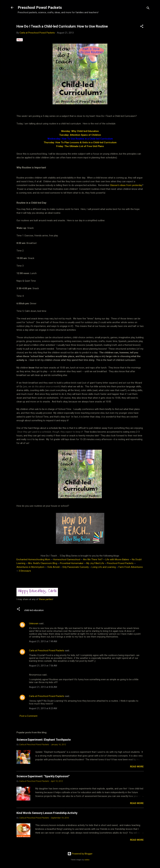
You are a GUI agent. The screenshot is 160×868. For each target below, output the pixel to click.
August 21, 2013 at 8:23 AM (43, 708)
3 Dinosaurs (25, 571)
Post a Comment (28, 716)
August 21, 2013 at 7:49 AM (43, 641)
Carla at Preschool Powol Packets (47, 651)
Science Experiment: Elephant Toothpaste (44, 740)
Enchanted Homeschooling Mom (33, 559)
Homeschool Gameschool (67, 559)
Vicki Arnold (53, 567)
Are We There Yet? (93, 559)
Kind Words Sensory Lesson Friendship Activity (47, 813)
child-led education (34, 610)
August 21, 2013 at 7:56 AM (43, 666)
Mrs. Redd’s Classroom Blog (43, 563)
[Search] (148, 9)
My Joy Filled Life (95, 563)
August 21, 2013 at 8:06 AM (43, 687)
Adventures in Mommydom (30, 567)
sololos (87, 860)
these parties (46, 599)
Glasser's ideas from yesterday (126, 185)
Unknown (34, 623)
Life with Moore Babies (117, 559)
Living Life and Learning (104, 567)
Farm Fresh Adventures (131, 567)
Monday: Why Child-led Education (80, 131)
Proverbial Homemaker (72, 563)
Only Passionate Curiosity (76, 567)
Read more (137, 767)
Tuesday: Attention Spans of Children (80, 135)
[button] (142, 27)
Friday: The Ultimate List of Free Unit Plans (80, 146)
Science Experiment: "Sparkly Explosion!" (43, 776)
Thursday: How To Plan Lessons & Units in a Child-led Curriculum (80, 142)
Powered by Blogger (80, 854)
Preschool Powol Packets (40, 8)
